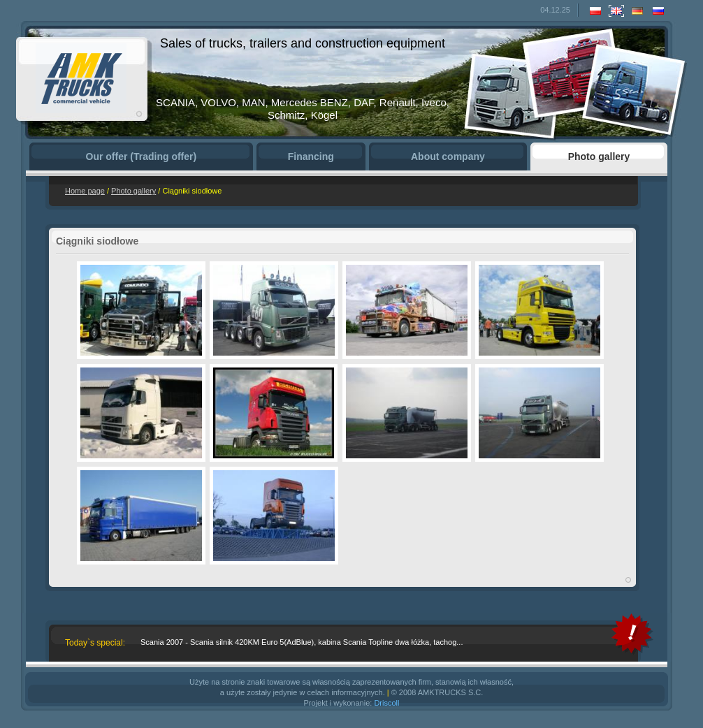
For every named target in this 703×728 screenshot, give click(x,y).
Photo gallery (133, 191)
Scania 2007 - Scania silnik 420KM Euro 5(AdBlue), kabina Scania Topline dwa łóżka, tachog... (302, 642)
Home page (85, 191)
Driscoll (386, 703)
